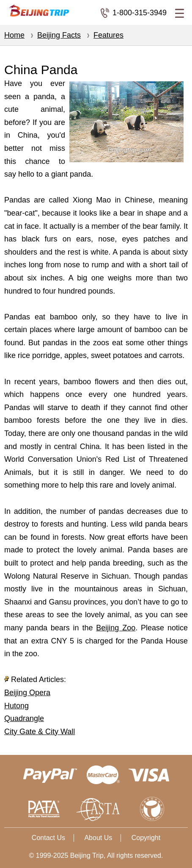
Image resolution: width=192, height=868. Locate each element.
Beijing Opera (27, 693)
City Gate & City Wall (40, 732)
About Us (98, 838)
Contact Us (48, 838)
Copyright (146, 838)
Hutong (16, 706)
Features (108, 35)
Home (14, 35)
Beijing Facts (59, 35)
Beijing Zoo (116, 628)
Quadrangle (24, 718)
